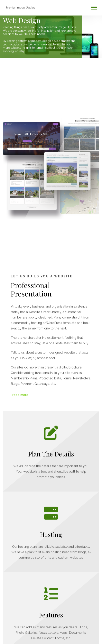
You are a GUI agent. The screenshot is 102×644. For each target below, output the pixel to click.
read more (20, 393)
